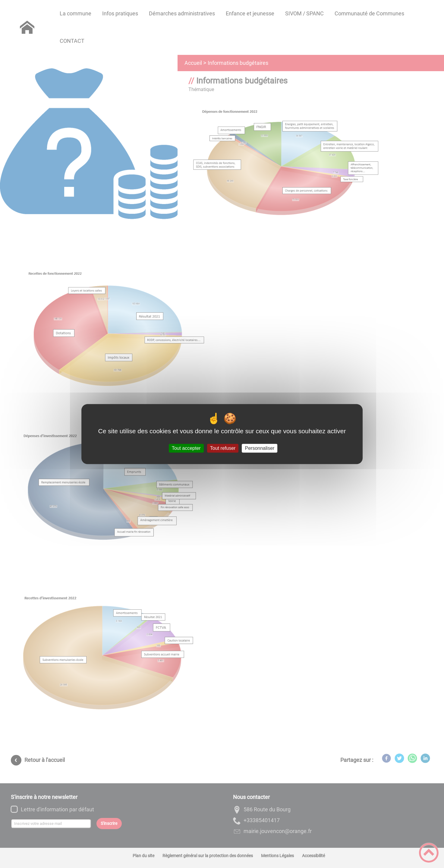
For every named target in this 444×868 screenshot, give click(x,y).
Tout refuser (223, 448)
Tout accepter (186, 448)
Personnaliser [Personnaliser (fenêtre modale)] (260, 448)
